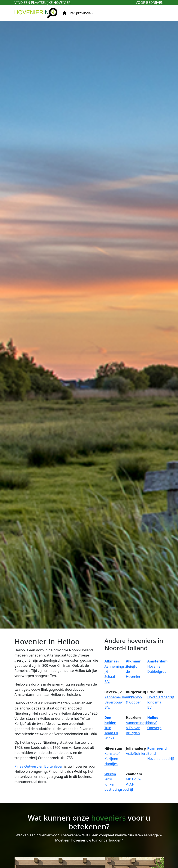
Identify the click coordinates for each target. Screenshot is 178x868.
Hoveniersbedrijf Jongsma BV (161, 702)
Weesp (110, 774)
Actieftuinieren (138, 753)
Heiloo (153, 718)
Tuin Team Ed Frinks (111, 733)
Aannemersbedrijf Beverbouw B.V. (119, 702)
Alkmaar (112, 661)
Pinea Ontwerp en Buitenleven (39, 766)
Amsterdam (158, 661)
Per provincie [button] (80, 13)
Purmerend (157, 748)
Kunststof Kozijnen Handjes (112, 759)
